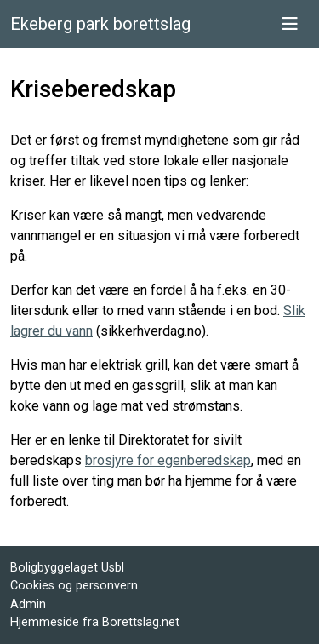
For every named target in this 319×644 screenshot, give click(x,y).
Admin (28, 604)
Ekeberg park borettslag (100, 24)
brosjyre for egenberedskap (168, 460)
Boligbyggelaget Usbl (67, 568)
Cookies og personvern (74, 586)
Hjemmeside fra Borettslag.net (95, 622)
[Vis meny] (290, 24)
